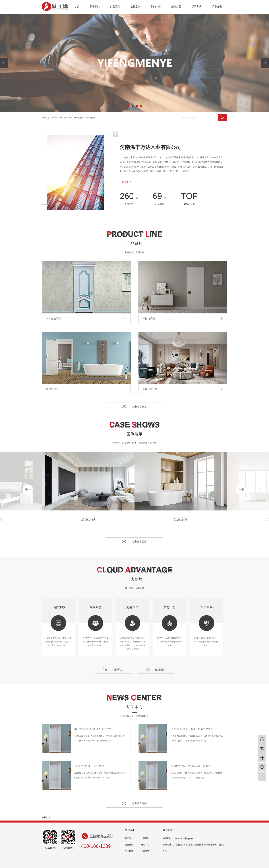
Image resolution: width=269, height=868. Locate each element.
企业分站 (55, 118)
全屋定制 (135, 7)
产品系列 (115, 7)
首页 (77, 7)
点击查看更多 (139, 407)
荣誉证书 (217, 7)
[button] (128, 106)
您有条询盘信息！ (88, 118)
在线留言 (160, 670)
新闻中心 (156, 7)
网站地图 (64, 118)
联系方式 (197, 7)
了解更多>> (125, 182)
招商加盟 (176, 7)
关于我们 (95, 7)
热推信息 (46, 118)
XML (76, 118)
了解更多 (117, 670)
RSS (71, 118)
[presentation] (4, 63)
